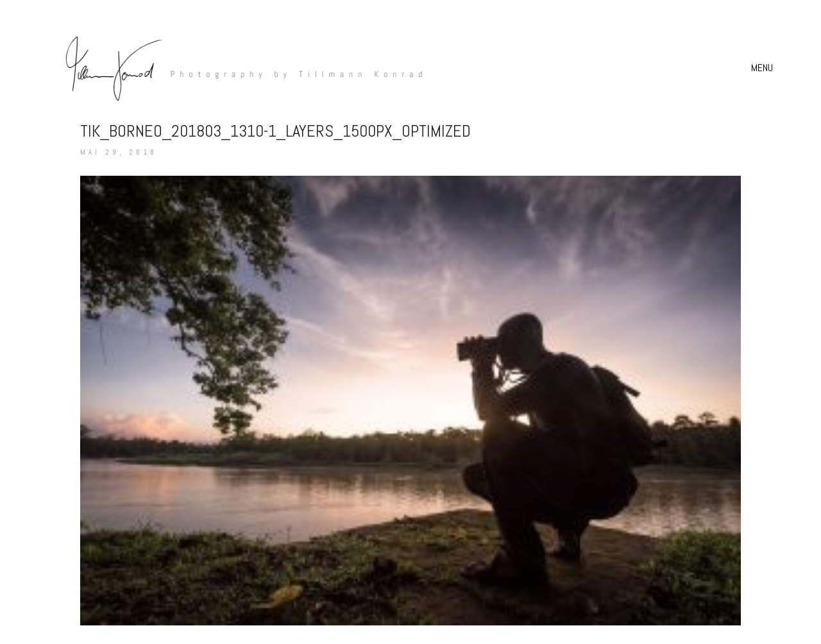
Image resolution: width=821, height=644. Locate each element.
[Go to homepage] (237, 68)
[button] (764, 68)
